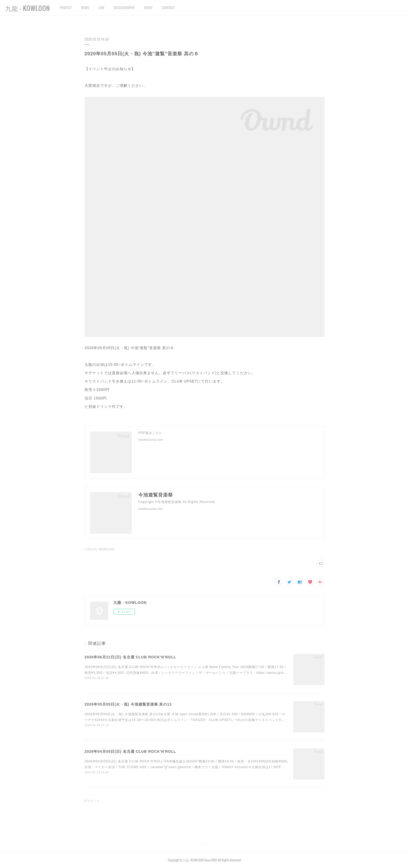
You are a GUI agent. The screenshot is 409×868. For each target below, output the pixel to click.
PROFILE (66, 8)
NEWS (85, 8)
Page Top (204, 846)
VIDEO (148, 8)
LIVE (102, 8)
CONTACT (168, 8)
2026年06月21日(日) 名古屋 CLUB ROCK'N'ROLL (130, 657)
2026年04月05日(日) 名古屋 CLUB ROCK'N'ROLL (130, 751)
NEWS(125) (107, 549)
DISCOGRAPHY (124, 8)
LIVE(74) (91, 549)
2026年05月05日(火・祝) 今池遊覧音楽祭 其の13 (128, 704)
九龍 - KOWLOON (28, 8)
